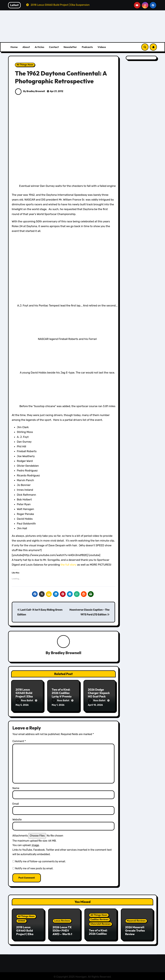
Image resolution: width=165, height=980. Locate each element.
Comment (19, 741)
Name (16, 788)
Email (16, 803)
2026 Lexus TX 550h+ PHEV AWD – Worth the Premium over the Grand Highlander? (64, 935)
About (26, 47)
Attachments (20, 835)
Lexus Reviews (62, 920)
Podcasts (87, 47)
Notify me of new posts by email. (34, 868)
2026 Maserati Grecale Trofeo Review (135, 930)
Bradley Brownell (66, 653)
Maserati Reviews (136, 920)
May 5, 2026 (22, 705)
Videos (102, 47)
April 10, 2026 (95, 705)
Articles (39, 47)
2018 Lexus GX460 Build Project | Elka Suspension (24, 695)
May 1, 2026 (58, 705)
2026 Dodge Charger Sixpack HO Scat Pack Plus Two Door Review (99, 697)
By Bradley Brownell (30, 91)
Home (14, 47)
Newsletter (70, 47)
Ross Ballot (25, 701)
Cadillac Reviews (100, 919)
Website (17, 819)
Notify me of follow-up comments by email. (40, 861)
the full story (69, 565)
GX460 (22, 920)
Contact (54, 47)
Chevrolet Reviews (101, 923)
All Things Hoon (25, 65)
